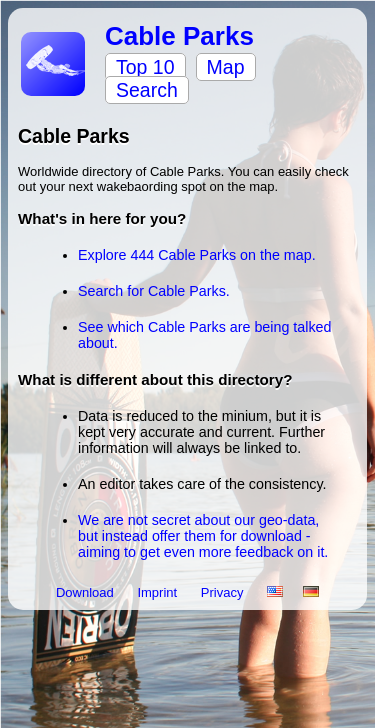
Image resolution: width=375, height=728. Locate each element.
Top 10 (145, 67)
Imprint (158, 592)
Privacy (224, 592)
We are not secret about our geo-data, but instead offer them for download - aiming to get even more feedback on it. (203, 536)
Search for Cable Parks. (154, 291)
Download (86, 592)
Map (226, 67)
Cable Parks (179, 36)
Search (147, 90)
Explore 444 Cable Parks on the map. (197, 255)
